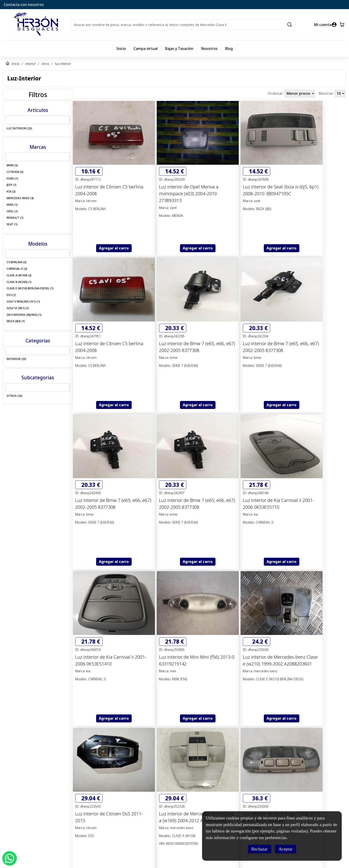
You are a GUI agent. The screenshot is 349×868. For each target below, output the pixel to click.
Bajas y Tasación (179, 49)
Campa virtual (146, 49)
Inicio (121, 49)
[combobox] (8, 120)
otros (45, 64)
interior (31, 64)
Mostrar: (327, 93)
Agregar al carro (114, 248)
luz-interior (63, 64)
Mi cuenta (323, 25)
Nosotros (209, 49)
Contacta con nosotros (24, 5)
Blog (229, 49)
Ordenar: (276, 93)
